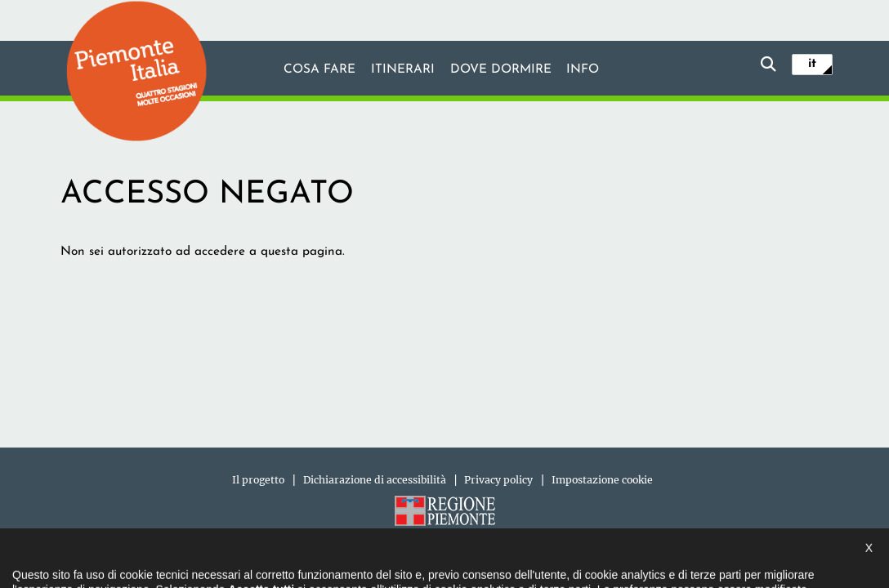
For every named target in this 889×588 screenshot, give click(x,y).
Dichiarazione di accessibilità (375, 480)
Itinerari (403, 69)
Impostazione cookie (602, 480)
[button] (34, 559)
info (583, 69)
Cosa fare (319, 69)
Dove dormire (501, 69)
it (812, 64)
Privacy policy (498, 480)
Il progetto (258, 480)
